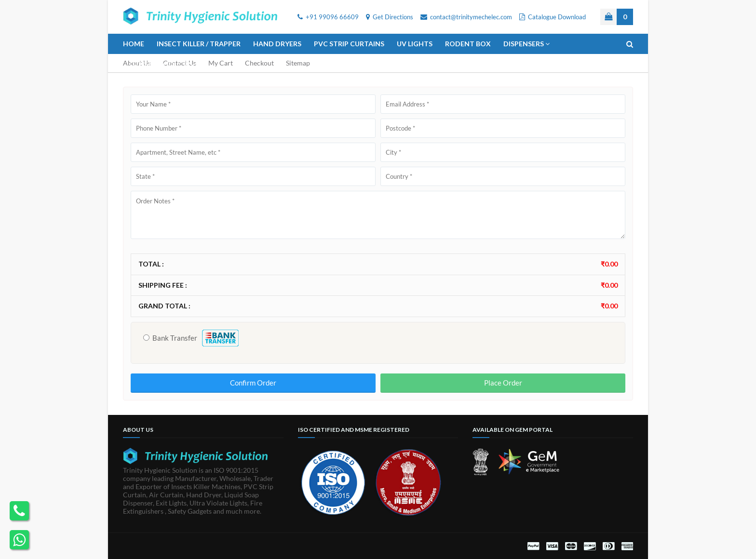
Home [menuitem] (134, 44)
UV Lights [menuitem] (415, 44)
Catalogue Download (553, 17)
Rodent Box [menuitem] (468, 44)
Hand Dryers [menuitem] (277, 44)
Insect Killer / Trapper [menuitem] (199, 44)
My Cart (221, 63)
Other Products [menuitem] (161, 64)
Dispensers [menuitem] (524, 44)
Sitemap (298, 63)
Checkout (259, 63)
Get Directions (390, 17)
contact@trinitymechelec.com (466, 17)
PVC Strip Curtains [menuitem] (349, 44)
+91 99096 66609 (328, 17)
